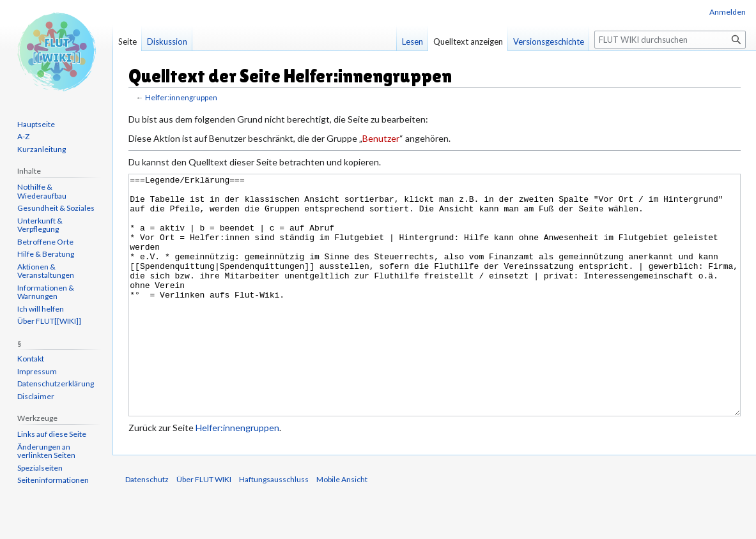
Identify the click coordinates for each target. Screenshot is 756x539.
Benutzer (381, 138)
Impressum (37, 371)
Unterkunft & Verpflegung (40, 225)
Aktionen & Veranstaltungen (46, 271)
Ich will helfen (41, 309)
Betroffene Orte (45, 242)
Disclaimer (36, 396)
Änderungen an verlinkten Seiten (46, 451)
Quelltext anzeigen (468, 42)
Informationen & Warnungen (46, 292)
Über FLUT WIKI (204, 527)
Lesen (413, 42)
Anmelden (728, 12)
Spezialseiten (40, 468)
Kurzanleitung (42, 149)
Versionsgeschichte (549, 42)
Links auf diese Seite (52, 434)
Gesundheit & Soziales (56, 208)
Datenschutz (147, 527)
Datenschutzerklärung (56, 383)
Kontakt (31, 359)
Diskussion (167, 42)
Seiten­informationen (53, 480)
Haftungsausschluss (274, 527)
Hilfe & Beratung (46, 254)
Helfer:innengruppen (181, 97)
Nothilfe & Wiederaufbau (42, 191)
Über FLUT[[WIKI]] (49, 321)
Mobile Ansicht (342, 527)
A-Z (23, 136)
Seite (127, 42)
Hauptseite (36, 124)
